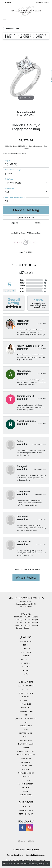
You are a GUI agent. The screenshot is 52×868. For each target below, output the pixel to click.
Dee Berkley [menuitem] (26, 700)
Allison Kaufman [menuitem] (26, 686)
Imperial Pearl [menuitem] (26, 711)
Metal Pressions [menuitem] (26, 773)
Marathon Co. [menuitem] (26, 733)
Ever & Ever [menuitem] (26, 704)
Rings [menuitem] (26, 645)
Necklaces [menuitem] (26, 652)
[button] (7, 2)
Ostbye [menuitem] (26, 748)
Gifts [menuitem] (26, 674)
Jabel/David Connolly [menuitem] (26, 719)
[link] (43, 2)
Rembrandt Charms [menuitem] (26, 755)
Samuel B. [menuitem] (26, 762)
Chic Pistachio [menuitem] (26, 693)
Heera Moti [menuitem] (26, 708)
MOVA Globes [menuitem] (26, 740)
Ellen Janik (22, 466)
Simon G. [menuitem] (26, 769)
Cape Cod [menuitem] (26, 777)
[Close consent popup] (48, 864)
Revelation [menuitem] (26, 759)
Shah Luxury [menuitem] (26, 766)
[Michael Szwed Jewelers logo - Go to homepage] (26, 11)
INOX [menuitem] (26, 715)
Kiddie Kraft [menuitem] (26, 726)
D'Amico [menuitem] (26, 697)
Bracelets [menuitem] (26, 659)
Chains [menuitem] (26, 656)
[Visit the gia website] (21, 841)
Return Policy (26, 814)
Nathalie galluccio (26, 421)
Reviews (26, 273)
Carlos (20, 441)
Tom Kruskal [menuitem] (26, 795)
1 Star (22, 291)
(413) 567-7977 (26, 115)
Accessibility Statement (35, 855)
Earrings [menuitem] (26, 649)
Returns (38, 223)
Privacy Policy (26, 810)
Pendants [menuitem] (26, 663)
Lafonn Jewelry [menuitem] (26, 784)
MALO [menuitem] (26, 729)
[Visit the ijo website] (31, 841)
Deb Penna (22, 516)
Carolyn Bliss (23, 491)
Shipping (14, 223)
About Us (26, 807)
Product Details (26, 265)
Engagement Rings (12, 28)
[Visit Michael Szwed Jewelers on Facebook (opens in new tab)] (22, 827)
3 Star (22, 286)
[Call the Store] (26, 606)
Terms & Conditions (15, 855)
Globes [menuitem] (26, 670)
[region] (26, 78)
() (45, 280)
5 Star (22, 280)
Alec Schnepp (24, 371)
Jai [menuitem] (26, 722)
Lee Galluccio (24, 541)
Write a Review (26, 578)
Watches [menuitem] (26, 667)
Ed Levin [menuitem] (26, 780)
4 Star (22, 283)
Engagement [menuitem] (26, 641)
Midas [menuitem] (26, 737)
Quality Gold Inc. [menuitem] (26, 751)
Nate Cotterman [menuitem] (26, 744)
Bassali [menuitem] (26, 690)
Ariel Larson (23, 321)
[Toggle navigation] (5, 19)
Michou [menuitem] (26, 788)
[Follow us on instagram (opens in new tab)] (30, 827)
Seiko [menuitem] (26, 791)
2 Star (22, 288)
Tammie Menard (25, 396)
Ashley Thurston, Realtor (30, 346)
